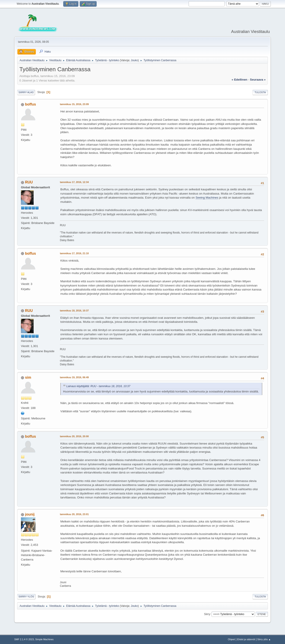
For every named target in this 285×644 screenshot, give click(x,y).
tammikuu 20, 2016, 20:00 (74, 436)
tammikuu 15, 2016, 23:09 (74, 104)
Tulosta (260, 92)
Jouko (134, 60)
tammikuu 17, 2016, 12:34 (74, 182)
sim (28, 377)
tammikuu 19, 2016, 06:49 (74, 377)
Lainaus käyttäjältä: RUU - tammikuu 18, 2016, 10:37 (98, 386)
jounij (30, 514)
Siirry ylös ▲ (264, 639)
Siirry (207, 614)
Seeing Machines (207, 198)
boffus (30, 104)
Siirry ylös (26, 597)
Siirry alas (26, 92)
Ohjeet (231, 639)
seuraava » (258, 80)
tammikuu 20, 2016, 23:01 (74, 514)
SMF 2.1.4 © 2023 (24, 639)
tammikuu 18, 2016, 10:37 (74, 311)
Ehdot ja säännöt (246, 639)
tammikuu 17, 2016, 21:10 (74, 253)
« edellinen (239, 80)
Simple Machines (44, 639)
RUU (29, 182)
